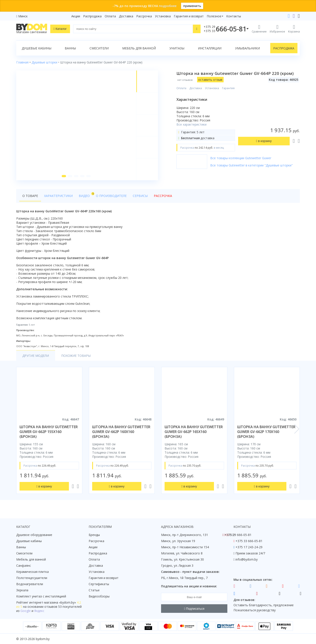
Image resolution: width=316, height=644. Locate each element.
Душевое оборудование (34, 535)
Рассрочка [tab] (163, 196)
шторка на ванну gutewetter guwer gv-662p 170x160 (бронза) (266, 432)
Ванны (70, 48)
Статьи (94, 590)
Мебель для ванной (139, 48)
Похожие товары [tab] (76, 356)
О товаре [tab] (30, 196)
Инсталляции (210, 48)
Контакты (234, 16)
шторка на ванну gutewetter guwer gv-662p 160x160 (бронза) (121, 432)
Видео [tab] (86, 195)
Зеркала (22, 590)
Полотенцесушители (32, 578)
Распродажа (92, 16)
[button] (64, 176)
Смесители (99, 48)
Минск (23, 16)
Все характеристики (191, 124)
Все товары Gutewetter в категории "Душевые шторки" (251, 165)
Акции (76, 16)
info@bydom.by (247, 559)
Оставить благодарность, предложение (264, 605)
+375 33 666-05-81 (249, 541)
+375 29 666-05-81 (238, 535)
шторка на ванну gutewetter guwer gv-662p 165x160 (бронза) (194, 432)
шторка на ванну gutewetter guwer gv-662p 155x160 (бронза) (49, 432)
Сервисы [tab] (140, 196)
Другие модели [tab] (36, 356)
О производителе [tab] (111, 196)
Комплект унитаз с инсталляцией (41, 596)
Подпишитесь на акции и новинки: (189, 586)
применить (192, 6)
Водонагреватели (30, 584)
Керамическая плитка (32, 572)
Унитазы (177, 48)
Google (26, 611)
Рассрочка (144, 16)
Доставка (126, 16)
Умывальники (247, 48)
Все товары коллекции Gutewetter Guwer (241, 158)
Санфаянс (24, 566)
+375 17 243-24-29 (249, 547)
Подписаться (194, 609)
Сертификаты (99, 584)
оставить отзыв (210, 80)
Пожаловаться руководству (255, 610)
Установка (163, 16)
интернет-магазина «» (53, 602)
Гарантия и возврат (189, 16)
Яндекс (39, 611)
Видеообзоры (99, 596)
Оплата (110, 16)
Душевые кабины (37, 48)
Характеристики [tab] (58, 196)
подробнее (168, 6)
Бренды (94, 535)
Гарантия (228, 88)
